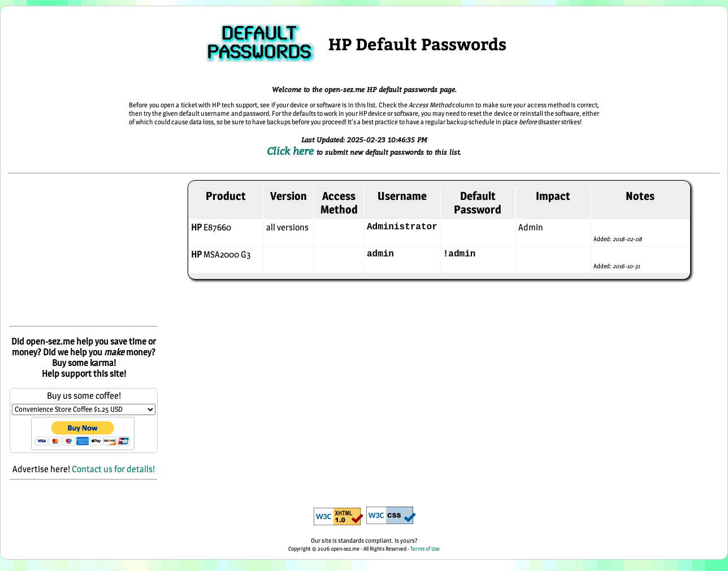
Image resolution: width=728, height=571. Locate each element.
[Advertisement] (84, 251)
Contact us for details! (113, 469)
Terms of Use (425, 548)
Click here (292, 151)
